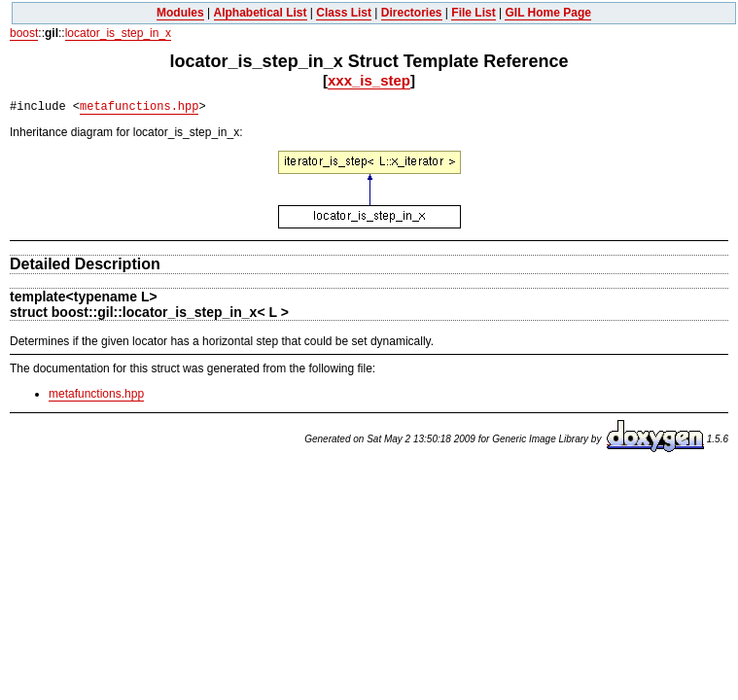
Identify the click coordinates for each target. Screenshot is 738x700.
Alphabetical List (261, 13)
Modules (180, 13)
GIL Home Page (547, 13)
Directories (412, 13)
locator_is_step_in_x (118, 33)
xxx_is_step (369, 80)
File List (473, 13)
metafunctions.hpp (139, 107)
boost (24, 33)
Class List (344, 13)
